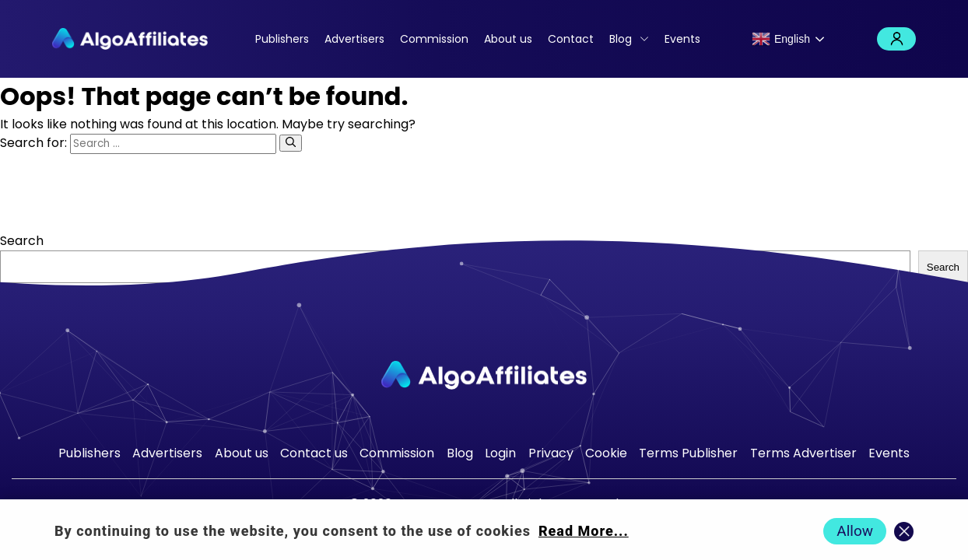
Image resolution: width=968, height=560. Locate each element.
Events (682, 39)
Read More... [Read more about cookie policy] (584, 531)
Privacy (551, 453)
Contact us (314, 453)
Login (896, 39)
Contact (571, 39)
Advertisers (354, 39)
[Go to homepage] (484, 375)
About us (508, 39)
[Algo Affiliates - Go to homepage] (130, 39)
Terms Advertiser (803, 453)
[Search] (291, 143)
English (781, 39)
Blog (621, 39)
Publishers (282, 39)
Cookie (606, 453)
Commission (434, 39)
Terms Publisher (688, 453)
